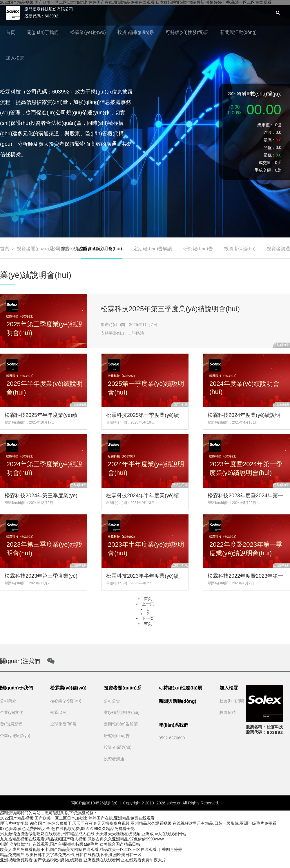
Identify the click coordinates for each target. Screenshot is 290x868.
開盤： (270, 147)
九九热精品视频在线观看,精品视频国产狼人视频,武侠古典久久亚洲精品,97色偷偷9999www (82, 839)
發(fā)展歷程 (11, 724)
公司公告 (61, 249)
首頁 (10, 32)
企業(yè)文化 (12, 712)
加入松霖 (15, 58)
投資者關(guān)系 (136, 32)
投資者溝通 (278, 249)
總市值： (266, 125)
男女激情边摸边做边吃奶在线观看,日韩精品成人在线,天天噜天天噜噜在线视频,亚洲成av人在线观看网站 (93, 834)
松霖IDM (58, 712)
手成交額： (265, 170)
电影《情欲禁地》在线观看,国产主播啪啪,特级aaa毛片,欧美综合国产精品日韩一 (72, 844)
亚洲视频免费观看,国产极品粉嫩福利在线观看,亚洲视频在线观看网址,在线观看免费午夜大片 (83, 860)
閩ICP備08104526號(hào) (94, 803)
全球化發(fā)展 (63, 724)
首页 (148, 599)
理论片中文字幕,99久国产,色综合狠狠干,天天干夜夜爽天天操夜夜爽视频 (65, 823)
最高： (270, 140)
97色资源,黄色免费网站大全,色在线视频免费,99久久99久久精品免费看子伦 (67, 829)
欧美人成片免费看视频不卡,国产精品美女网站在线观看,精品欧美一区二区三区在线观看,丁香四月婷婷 (91, 849)
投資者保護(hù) (240, 249)
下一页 (148, 618)
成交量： (267, 163)
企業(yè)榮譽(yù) (15, 736)
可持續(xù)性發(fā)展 (187, 32)
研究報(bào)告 (198, 249)
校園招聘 (228, 712)
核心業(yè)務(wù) (66, 701)
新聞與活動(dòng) (238, 32)
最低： (270, 155)
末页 (148, 624)
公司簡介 (8, 701)
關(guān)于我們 (43, 32)
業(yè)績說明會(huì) (101, 252)
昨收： (270, 132)
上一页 (148, 604)
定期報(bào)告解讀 (153, 249)
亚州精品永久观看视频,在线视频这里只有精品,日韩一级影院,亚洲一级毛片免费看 (204, 823)
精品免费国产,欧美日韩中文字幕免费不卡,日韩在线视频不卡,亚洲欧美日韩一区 (71, 855)
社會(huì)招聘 (232, 701)
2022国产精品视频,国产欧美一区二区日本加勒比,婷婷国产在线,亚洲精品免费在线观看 (77, 818)
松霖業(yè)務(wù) (88, 32)
